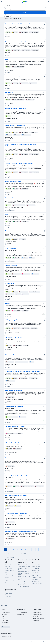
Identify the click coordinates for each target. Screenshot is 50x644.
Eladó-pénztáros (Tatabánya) (14, 390)
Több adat (9, 20)
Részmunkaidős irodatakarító (14, 355)
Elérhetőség (4, 614)
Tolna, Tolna (8, 567)
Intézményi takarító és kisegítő (14, 338)
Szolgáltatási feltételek (6, 633)
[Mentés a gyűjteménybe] (44, 24)
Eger (6, 572)
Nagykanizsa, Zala (9, 574)
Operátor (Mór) (9, 283)
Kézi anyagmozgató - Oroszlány (14, 320)
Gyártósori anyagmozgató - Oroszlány (16, 42)
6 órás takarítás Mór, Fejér (24, 572)
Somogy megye (8, 568)
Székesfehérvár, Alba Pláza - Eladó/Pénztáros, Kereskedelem (23, 371)
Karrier (3, 616)
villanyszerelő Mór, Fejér (36, 570)
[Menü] (2, 2)
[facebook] (2, 627)
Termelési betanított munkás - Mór (15, 426)
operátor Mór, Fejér (35, 574)
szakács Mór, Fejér (35, 568)
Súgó (3, 618)
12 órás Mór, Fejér (22, 585)
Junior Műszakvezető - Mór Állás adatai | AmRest (19, 164)
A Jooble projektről (6, 612)
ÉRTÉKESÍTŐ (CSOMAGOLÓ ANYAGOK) (16, 109)
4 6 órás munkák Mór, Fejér (24, 567)
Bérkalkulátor (36, 621)
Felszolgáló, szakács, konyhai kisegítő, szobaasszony (20, 531)
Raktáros (8, 303)
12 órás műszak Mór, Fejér (24, 587)
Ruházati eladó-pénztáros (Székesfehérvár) (18, 476)
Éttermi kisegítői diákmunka (13, 182)
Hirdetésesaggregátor (22, 612)
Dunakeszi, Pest (9, 579)
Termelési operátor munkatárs (14, 407)
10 (41, 549)
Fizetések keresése (37, 614)
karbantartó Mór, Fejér (36, 578)
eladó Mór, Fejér (35, 579)
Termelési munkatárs (11, 231)
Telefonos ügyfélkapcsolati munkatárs (16, 514)
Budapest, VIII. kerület (10, 570)
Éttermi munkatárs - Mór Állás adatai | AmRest (19, 24)
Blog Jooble (36, 616)
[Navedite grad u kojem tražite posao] (25, 9)
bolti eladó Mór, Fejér (36, 565)
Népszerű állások (9, 593)
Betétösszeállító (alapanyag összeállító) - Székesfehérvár (22, 76)
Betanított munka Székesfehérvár (15, 125)
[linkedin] (9, 627)
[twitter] (5, 627)
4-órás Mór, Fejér (22, 583)
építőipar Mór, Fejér (35, 581)
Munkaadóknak (21, 614)
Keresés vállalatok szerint (39, 618)
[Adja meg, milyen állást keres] (25, 5)
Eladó (7, 60)
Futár (7, 214)
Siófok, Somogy (8, 584)
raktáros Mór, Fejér (35, 576)
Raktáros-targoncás (11, 266)
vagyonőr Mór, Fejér (36, 567)
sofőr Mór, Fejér (35, 572)
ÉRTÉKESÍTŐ (9, 92)
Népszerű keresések (11, 557)
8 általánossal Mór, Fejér (23, 565)
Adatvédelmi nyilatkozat (6, 636)
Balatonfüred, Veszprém (10, 565)
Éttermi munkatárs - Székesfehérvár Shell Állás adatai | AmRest (21, 145)
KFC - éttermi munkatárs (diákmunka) (16, 496)
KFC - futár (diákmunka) (12, 249)
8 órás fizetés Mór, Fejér (37, 583)
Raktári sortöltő (10, 198)
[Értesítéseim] (48, 2)
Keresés (25, 12)
